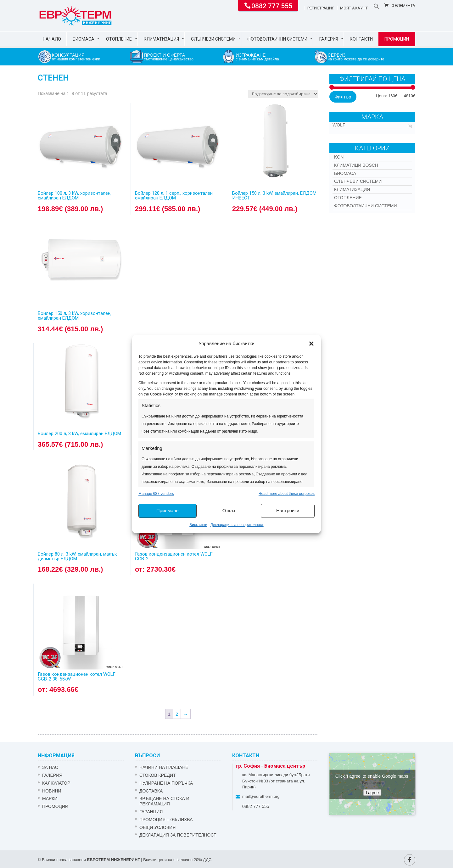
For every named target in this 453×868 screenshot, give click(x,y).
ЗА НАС (50, 767)
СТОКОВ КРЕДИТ (158, 775)
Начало (52, 39)
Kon (339, 157)
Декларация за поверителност (237, 525)
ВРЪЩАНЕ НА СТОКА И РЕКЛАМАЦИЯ (164, 801)
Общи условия (157, 827)
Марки (50, 798)
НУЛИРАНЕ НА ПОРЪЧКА (166, 783)
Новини (52, 791)
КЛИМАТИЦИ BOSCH (356, 165)
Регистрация (321, 8)
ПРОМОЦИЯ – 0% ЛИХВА (166, 820)
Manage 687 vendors (156, 494)
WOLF (339, 125)
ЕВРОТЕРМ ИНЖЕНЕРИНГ (113, 860)
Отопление (119, 39)
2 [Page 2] (177, 714)
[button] (311, 344)
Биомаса (84, 39)
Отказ (229, 510)
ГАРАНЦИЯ (151, 812)
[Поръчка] (283, 94)
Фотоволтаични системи (277, 39)
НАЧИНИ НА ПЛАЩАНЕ (164, 767)
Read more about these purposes (287, 494)
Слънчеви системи (213, 39)
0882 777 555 (272, 5)
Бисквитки (198, 525)
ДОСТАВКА (151, 791)
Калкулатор (56, 783)
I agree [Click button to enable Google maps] (372, 792)
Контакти (361, 39)
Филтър (343, 97)
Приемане (168, 510)
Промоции (397, 39)
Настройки (288, 510)
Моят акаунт (354, 8)
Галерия (329, 39)
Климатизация (161, 39)
